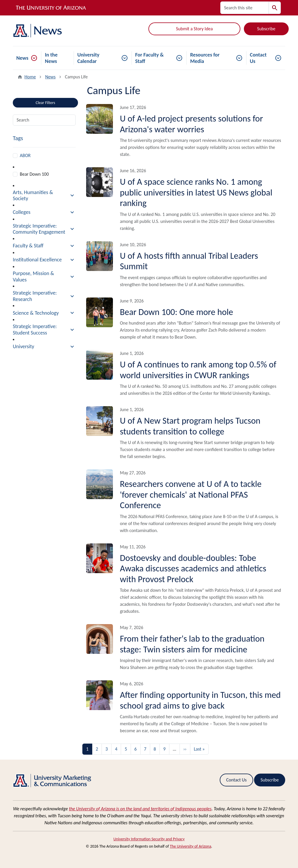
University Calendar (88, 58)
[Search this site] (245, 8)
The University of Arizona (190, 846)
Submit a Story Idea (194, 29)
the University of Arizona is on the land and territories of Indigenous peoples (140, 809)
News (22, 58)
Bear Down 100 (34, 174)
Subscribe (266, 29)
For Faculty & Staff (150, 58)
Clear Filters (46, 103)
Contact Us (258, 58)
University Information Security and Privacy (149, 839)
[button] (44, 196)
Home (30, 77)
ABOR (25, 155)
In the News (51, 58)
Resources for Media (205, 58)
